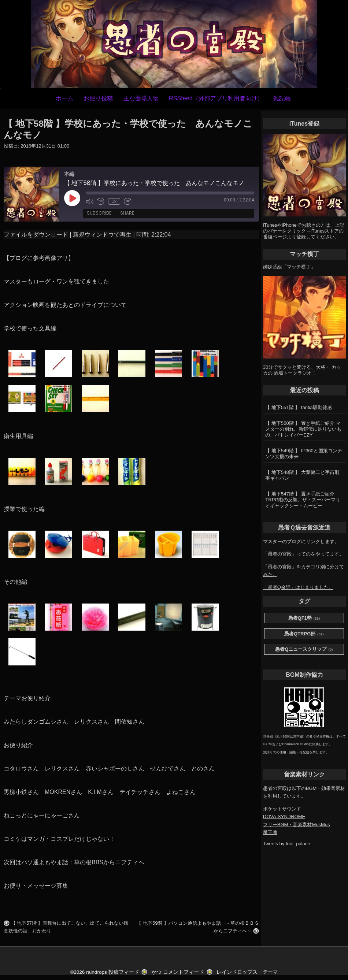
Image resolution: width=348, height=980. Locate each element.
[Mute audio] (90, 201)
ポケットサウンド (282, 809)
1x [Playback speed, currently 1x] (114, 201)
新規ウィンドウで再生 (102, 235)
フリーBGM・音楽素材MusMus (297, 825)
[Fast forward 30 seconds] (127, 201)
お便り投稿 (98, 98)
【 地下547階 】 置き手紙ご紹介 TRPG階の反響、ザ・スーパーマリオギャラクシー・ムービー (303, 500)
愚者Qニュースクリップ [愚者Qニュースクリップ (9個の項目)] (304, 649)
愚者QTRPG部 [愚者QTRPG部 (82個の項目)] (304, 634)
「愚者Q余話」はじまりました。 (298, 587)
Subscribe (99, 213)
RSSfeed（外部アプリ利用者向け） (216, 98)
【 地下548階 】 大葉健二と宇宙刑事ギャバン (302, 475)
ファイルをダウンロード (36, 235)
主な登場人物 (141, 98)
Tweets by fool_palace (287, 844)
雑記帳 (282, 98)
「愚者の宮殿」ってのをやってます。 (303, 554)
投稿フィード (124, 972)
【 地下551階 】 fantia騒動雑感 (298, 407)
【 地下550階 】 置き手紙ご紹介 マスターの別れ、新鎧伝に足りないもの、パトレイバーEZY (303, 429)
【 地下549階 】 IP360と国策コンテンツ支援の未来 (304, 454)
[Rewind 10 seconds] (101, 201)
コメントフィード (184, 972)
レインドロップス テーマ (247, 972)
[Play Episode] (72, 198)
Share (127, 213)
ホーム (64, 98)
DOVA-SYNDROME (284, 816)
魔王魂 (270, 832)
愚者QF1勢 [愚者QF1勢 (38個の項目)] (304, 618)
